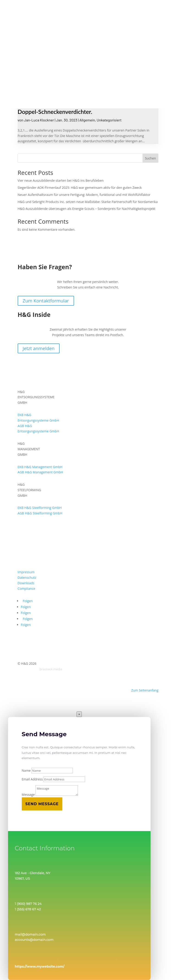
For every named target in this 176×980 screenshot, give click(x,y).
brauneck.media (51, 669)
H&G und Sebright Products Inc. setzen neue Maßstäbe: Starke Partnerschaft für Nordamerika (88, 202)
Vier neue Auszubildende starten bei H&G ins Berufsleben (61, 180)
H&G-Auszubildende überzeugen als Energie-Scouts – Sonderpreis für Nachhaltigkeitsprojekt (87, 209)
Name (26, 770)
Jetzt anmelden (39, 348)
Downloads (26, 583)
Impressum (26, 572)
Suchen (150, 158)
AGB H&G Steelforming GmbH (40, 513)
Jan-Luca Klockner (39, 120)
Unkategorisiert (109, 120)
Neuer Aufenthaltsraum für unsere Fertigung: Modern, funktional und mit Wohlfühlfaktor (84, 195)
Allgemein (87, 120)
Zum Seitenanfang (145, 690)
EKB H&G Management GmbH (40, 467)
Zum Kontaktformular (46, 301)
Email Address (32, 779)
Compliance (26, 589)
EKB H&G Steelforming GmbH (40, 508)
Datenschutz (27, 578)
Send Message (42, 804)
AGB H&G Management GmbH (40, 472)
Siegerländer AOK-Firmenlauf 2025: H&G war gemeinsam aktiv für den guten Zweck (80, 188)
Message (28, 795)
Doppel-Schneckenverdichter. (55, 112)
